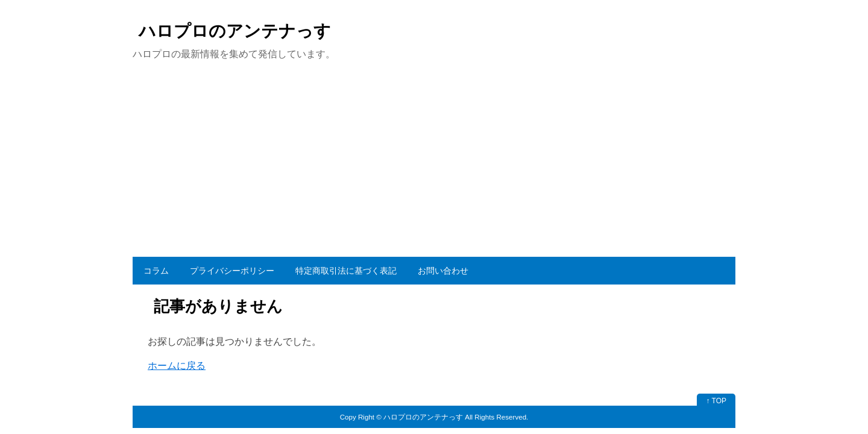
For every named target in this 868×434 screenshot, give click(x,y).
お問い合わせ (443, 271)
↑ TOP (716, 401)
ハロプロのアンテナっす (235, 31)
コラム (156, 271)
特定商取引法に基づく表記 (346, 271)
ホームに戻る (177, 366)
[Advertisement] (434, 166)
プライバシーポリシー (232, 271)
